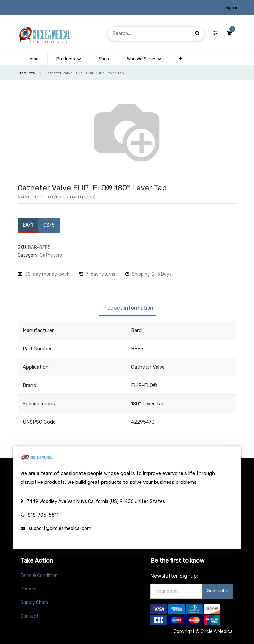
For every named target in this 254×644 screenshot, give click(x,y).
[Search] (197, 34)
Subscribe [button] (218, 591)
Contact (30, 616)
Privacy (29, 589)
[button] (181, 59)
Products (26, 73)
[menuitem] (32, 59)
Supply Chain (34, 603)
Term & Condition (39, 575)
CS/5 (49, 225)
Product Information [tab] (128, 308)
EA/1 (28, 225)
